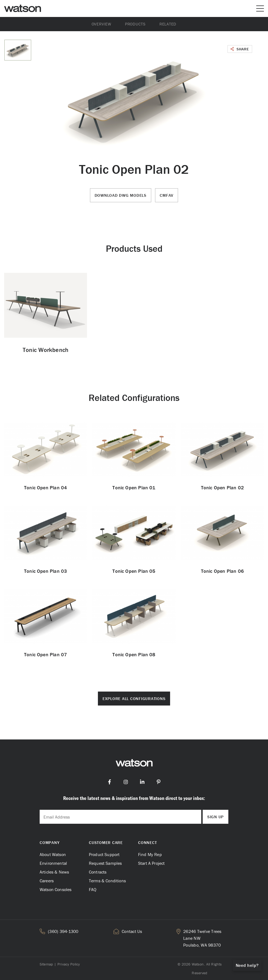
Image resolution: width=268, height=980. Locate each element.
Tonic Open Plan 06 (222, 571)
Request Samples (105, 863)
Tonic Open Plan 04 (46, 488)
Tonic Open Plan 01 (134, 488)
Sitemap (46, 964)
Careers (47, 881)
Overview (101, 24)
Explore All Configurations (134, 699)
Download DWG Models (121, 195)
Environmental (53, 863)
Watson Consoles (56, 889)
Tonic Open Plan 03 (46, 571)
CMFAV (167, 195)
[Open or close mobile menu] (260, 8)
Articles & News (54, 872)
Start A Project (151, 863)
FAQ (93, 889)
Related (168, 24)
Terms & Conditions (107, 881)
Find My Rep (150, 854)
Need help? (247, 965)
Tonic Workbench (46, 350)
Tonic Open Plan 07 (46, 654)
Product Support (104, 854)
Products (135, 24)
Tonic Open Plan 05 (134, 571)
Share (240, 49)
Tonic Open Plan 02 (222, 488)
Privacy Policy (69, 964)
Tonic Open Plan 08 (134, 654)
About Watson (53, 854)
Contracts (98, 872)
